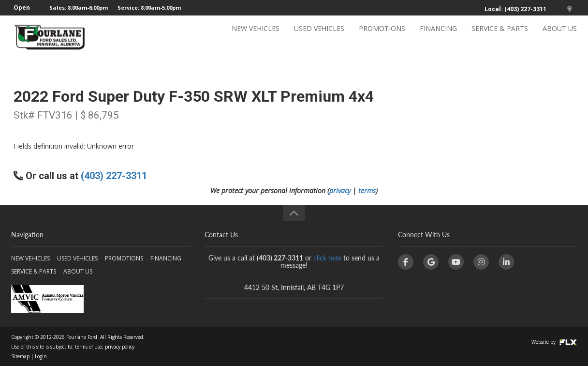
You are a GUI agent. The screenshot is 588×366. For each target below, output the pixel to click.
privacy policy (120, 347)
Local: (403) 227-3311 (515, 9)
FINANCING (438, 37)
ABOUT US (560, 37)
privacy (340, 191)
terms (367, 191)
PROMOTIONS (382, 37)
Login (41, 356)
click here (327, 258)
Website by (554, 342)
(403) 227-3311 (114, 176)
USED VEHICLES (319, 37)
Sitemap (20, 356)
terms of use (88, 347)
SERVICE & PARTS (500, 37)
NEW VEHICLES (256, 37)
